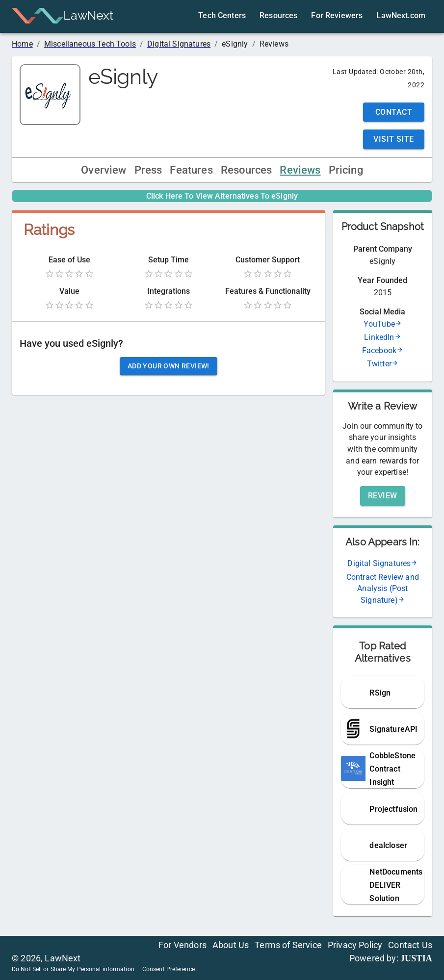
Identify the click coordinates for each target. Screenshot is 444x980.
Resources (247, 170)
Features (191, 170)
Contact (394, 112)
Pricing (346, 170)
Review (383, 496)
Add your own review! (169, 366)
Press (148, 170)
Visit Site (394, 139)
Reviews (300, 170)
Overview (104, 170)
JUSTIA (416, 958)
